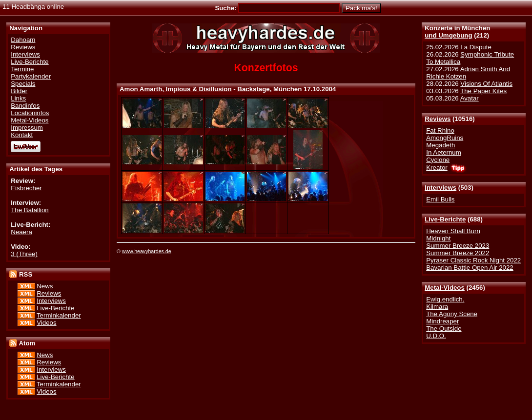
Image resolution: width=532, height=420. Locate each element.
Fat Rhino (440, 130)
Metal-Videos (445, 288)
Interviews (440, 188)
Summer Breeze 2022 (458, 253)
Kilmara (437, 307)
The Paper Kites (483, 91)
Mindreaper (442, 321)
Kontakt (22, 135)
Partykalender (31, 76)
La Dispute (476, 47)
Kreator (437, 168)
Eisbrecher (26, 188)
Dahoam (23, 40)
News (45, 286)
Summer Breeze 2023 (458, 246)
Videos (46, 323)
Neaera (21, 232)
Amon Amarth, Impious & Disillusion (175, 89)
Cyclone (438, 160)
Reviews (438, 119)
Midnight (438, 238)
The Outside (444, 329)
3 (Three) (24, 254)
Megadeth (440, 145)
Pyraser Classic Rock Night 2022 (473, 260)
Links (18, 98)
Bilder (19, 91)
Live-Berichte (445, 219)
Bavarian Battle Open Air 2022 (470, 268)
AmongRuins (445, 138)
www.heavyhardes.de (147, 251)
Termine (22, 69)
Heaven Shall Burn (453, 231)
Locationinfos (30, 113)
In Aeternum (444, 152)
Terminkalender (59, 315)
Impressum (27, 128)
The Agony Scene (452, 314)
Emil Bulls (440, 199)
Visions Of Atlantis (486, 84)
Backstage (253, 89)
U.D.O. (436, 336)
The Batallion (30, 210)
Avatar (470, 98)
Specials (23, 84)
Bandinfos (25, 106)
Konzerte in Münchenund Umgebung (457, 32)
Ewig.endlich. (445, 299)
